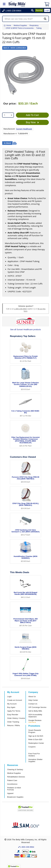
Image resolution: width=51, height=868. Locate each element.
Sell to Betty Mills (35, 711)
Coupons (32, 747)
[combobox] (8, 115)
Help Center (33, 700)
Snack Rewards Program (35, 731)
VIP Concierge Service (37, 707)
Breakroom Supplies (15, 797)
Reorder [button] (39, 10)
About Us (32, 697)
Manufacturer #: (10, 134)
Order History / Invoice (16, 718)
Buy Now (32, 123)
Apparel (10, 793)
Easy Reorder (13, 715)
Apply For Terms (14, 711)
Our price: (10, 104)
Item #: (7, 48)
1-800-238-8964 (20, 309)
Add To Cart (32, 115)
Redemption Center (36, 743)
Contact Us (33, 704)
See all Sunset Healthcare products (26, 330)
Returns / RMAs (14, 725)
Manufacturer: (10, 129)
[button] (32, 11)
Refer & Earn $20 (35, 739)
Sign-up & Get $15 (36, 736)
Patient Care (12, 780)
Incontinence (12, 784)
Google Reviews (35, 720)
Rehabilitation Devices (16, 777)
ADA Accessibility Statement (35, 716)
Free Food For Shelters (34, 755)
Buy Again (11, 707)
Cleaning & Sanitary (15, 769)
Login (9, 697)
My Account (12, 704)
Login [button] (47, 10)
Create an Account (15, 700)
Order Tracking (13, 722)
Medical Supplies (14, 773)
